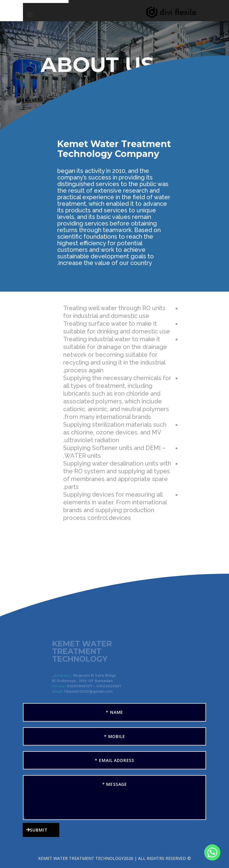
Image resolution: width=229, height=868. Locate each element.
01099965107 (81, 686)
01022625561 (109, 686)
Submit (39, 830)
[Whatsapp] (212, 852)
